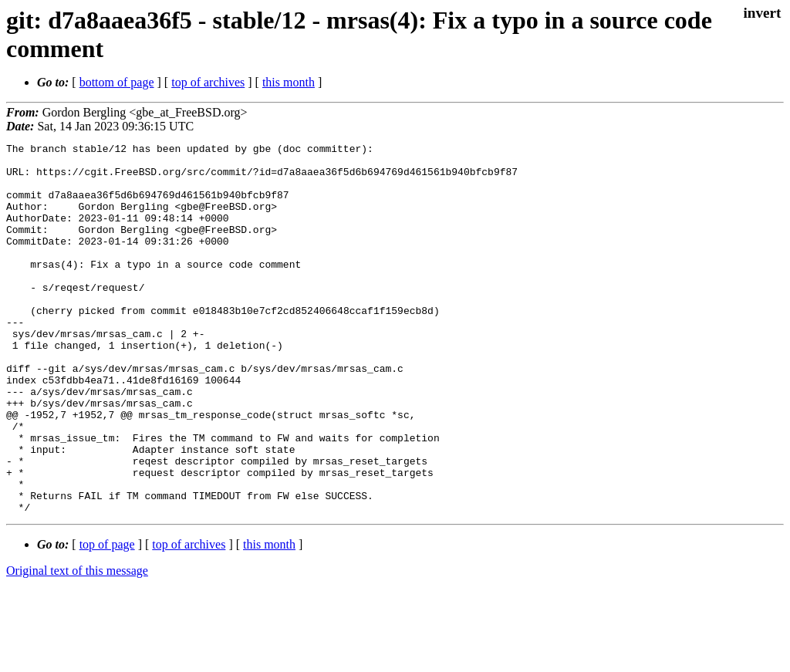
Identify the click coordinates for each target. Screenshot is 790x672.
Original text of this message (77, 645)
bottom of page (117, 82)
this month (289, 82)
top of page (107, 618)
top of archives (208, 82)
